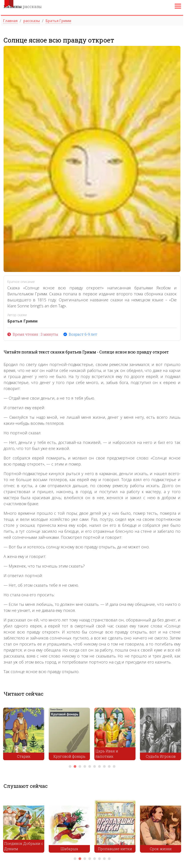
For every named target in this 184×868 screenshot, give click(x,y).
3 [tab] (80, 766)
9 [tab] (109, 766)
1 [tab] (70, 766)
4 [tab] (85, 766)
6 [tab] (95, 766)
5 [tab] (90, 766)
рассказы (23, 6)
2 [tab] (75, 766)
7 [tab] (99, 766)
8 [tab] (104, 766)
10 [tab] (114, 766)
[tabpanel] (24, 735)
